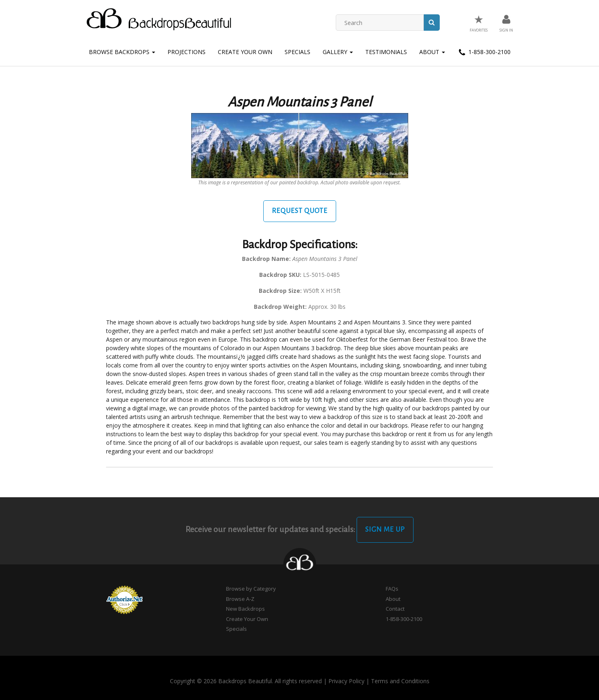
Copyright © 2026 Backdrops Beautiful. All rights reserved (246, 681)
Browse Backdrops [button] (122, 52)
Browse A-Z (240, 599)
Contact (395, 609)
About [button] (432, 52)
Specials (297, 52)
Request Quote (300, 211)
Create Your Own (245, 52)
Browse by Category (251, 589)
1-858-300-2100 (484, 52)
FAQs (392, 589)
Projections (186, 52)
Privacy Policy (346, 681)
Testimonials (386, 52)
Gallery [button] (338, 52)
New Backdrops (245, 609)
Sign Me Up (385, 530)
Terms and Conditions (400, 681)
